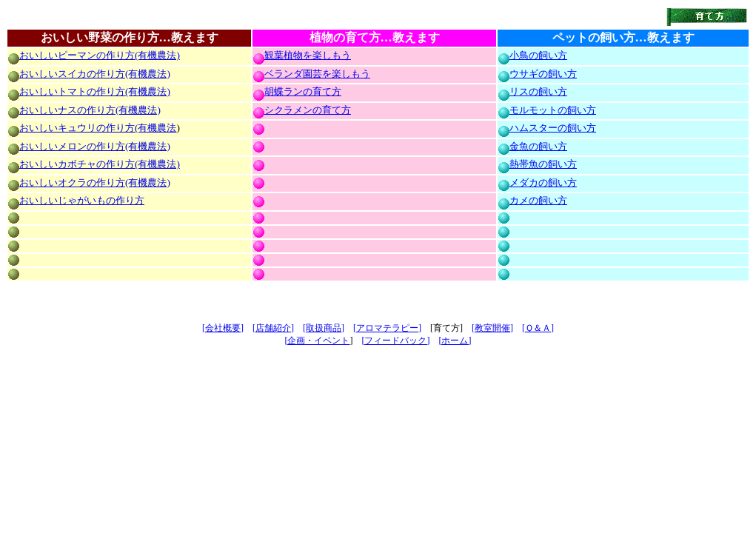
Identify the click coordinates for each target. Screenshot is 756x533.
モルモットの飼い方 (553, 110)
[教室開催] (492, 328)
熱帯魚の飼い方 (543, 164)
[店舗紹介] (273, 328)
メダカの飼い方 (543, 182)
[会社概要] (223, 328)
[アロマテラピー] (387, 328)
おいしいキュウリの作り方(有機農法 (98, 128)
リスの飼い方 (538, 91)
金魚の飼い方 (538, 146)
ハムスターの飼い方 (553, 128)
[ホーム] (455, 341)
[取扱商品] (324, 328)
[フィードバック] (396, 341)
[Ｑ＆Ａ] (538, 328)
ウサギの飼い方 (543, 74)
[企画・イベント (318, 341)
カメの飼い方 (538, 200)
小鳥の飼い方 (538, 55)
